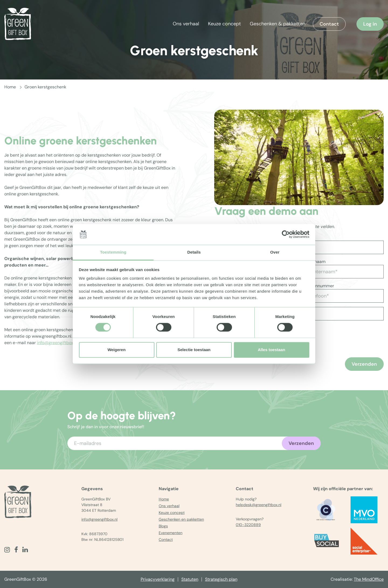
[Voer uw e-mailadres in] (194, 443)
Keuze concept (224, 24)
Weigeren (117, 350)
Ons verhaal (186, 24)
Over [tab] (275, 252)
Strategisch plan (221, 579)
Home (10, 87)
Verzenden (364, 364)
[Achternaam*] (342, 272)
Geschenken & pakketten (278, 24)
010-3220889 (248, 525)
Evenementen (171, 533)
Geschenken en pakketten (181, 519)
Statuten (190, 579)
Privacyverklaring (158, 579)
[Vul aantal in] (318, 314)
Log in (370, 24)
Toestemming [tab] (113, 252)
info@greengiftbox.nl (57, 343)
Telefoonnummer (318, 286)
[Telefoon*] (342, 296)
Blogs (163, 526)
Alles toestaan (272, 350)
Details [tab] (194, 252)
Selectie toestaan (194, 350)
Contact (329, 24)
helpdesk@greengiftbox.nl (259, 505)
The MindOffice (369, 579)
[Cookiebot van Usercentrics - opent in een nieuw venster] (286, 234)
